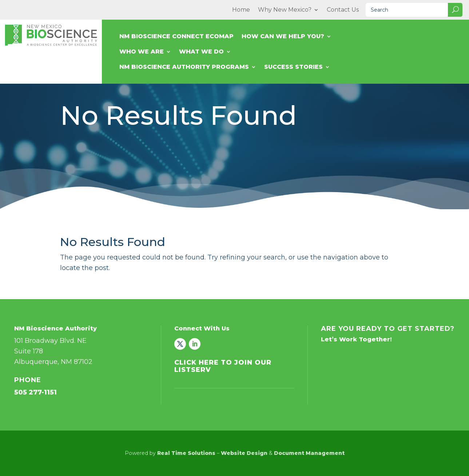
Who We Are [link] (142, 52)
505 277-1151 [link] (35, 392)
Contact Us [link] (343, 10)
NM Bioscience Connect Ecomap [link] (176, 37)
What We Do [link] (201, 52)
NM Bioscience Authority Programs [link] (184, 67)
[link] (180, 344)
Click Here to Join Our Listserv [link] (223, 366)
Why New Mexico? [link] (285, 10)
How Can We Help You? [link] (283, 37)
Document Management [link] (309, 453)
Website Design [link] (244, 453)
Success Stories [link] (293, 67)
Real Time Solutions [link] (186, 453)
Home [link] (241, 10)
